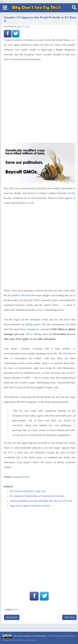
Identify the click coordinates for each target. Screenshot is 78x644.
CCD (71, 193)
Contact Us (32, 640)
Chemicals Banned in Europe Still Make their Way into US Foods (41, 501)
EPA (66, 353)
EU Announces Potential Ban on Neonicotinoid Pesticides (37, 496)
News (16, 609)
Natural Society (21, 477)
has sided (55, 45)
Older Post (69, 617)
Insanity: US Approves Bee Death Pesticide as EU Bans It (40, 19)
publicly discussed (22, 295)
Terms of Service (18, 640)
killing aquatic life (36, 324)
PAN (40, 397)
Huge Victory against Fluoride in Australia (30, 506)
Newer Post (12, 617)
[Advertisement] (39, 102)
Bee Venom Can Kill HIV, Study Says (28, 491)
